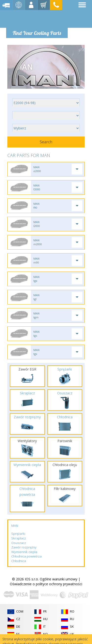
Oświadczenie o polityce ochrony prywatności (46, 584)
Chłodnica (19, 561)
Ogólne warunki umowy (59, 579)
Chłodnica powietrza (26, 556)
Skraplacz (19, 538)
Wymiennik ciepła (24, 552)
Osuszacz (19, 543)
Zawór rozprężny (24, 547)
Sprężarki (18, 534)
